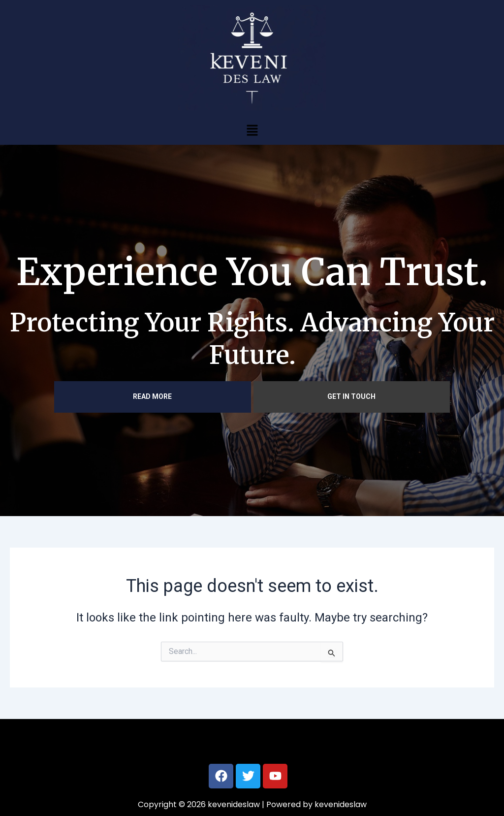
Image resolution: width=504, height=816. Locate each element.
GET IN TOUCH (351, 396)
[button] (252, 130)
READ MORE (152, 396)
